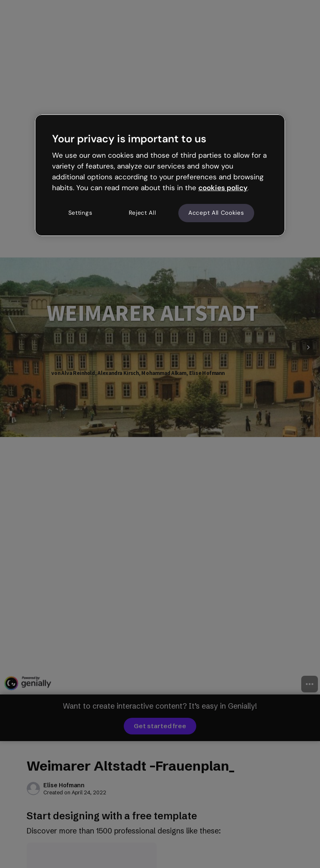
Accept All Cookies (216, 213)
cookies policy (223, 188)
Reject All (142, 213)
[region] (160, 175)
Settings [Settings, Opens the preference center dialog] (80, 213)
